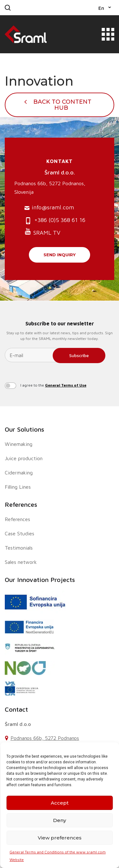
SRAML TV (42, 232)
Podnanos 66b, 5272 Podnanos (45, 738)
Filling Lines (18, 487)
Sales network (21, 562)
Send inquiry (60, 255)
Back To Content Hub (62, 105)
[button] (105, 8)
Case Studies (20, 533)
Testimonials (19, 548)
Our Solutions (24, 429)
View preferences (60, 838)
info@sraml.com (49, 208)
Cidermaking (19, 473)
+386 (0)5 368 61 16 (55, 221)
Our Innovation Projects (40, 580)
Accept (60, 803)
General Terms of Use (66, 385)
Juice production (24, 458)
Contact (16, 709)
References (21, 504)
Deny (60, 820)
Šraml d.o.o (18, 724)
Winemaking (19, 444)
